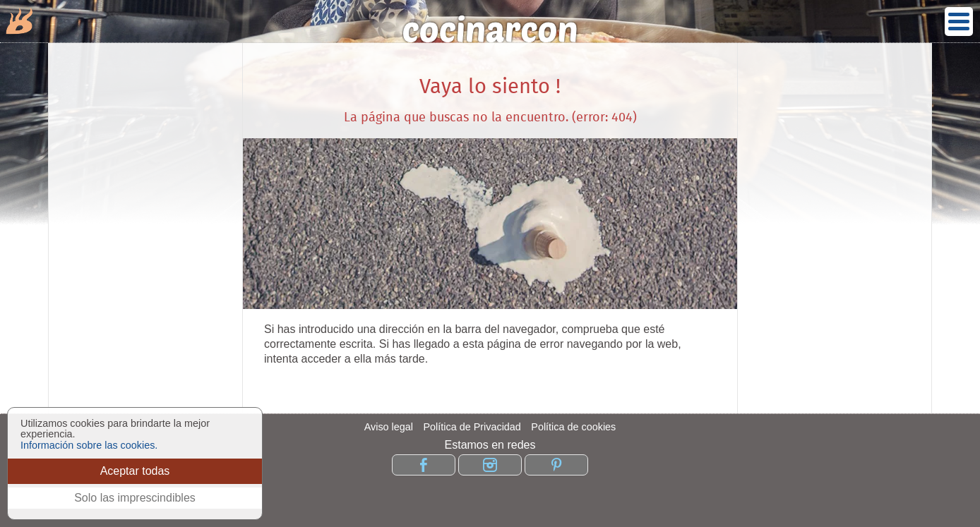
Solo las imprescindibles (135, 498)
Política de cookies (573, 427)
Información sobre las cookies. (89, 445)
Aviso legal (389, 427)
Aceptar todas (135, 471)
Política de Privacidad (472, 427)
